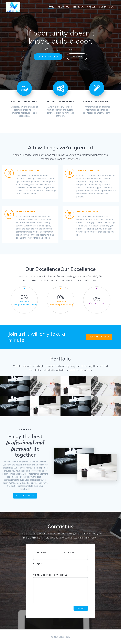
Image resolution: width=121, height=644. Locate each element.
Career (91, 7)
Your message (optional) (60, 589)
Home (51, 7)
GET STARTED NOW (25, 496)
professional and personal (25, 445)
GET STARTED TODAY (48, 57)
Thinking (78, 7)
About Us (63, 7)
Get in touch (107, 7)
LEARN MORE (77, 57)
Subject (60, 567)
